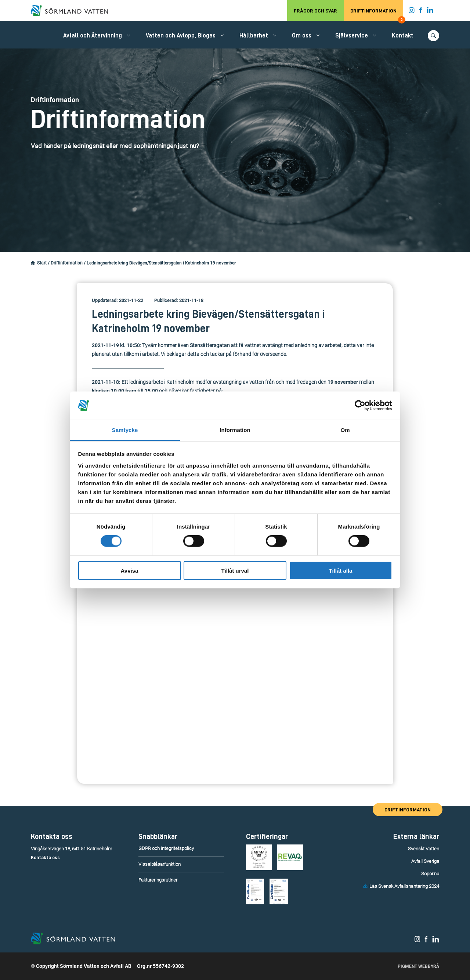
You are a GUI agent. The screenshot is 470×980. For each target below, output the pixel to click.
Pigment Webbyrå (418, 966)
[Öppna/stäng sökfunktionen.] (433, 36)
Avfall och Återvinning (93, 36)
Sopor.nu (430, 874)
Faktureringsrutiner (158, 880)
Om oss (302, 36)
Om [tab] (345, 430)
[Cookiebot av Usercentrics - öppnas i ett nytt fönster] (360, 406)
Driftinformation (377, 15)
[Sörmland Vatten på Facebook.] (421, 12)
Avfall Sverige (425, 861)
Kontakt (403, 36)
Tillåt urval (235, 570)
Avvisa (130, 570)
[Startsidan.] (33, 263)
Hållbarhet (254, 36)
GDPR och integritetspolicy (166, 848)
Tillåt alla (341, 570)
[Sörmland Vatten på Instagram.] (412, 12)
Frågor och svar (315, 11)
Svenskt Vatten (424, 849)
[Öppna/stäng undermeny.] (129, 35)
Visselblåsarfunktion (160, 864)
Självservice (352, 36)
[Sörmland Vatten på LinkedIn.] (430, 12)
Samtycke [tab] (125, 430)
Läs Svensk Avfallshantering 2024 (404, 886)
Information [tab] (235, 430)
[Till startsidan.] (73, 11)
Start (42, 263)
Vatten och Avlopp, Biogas (181, 36)
